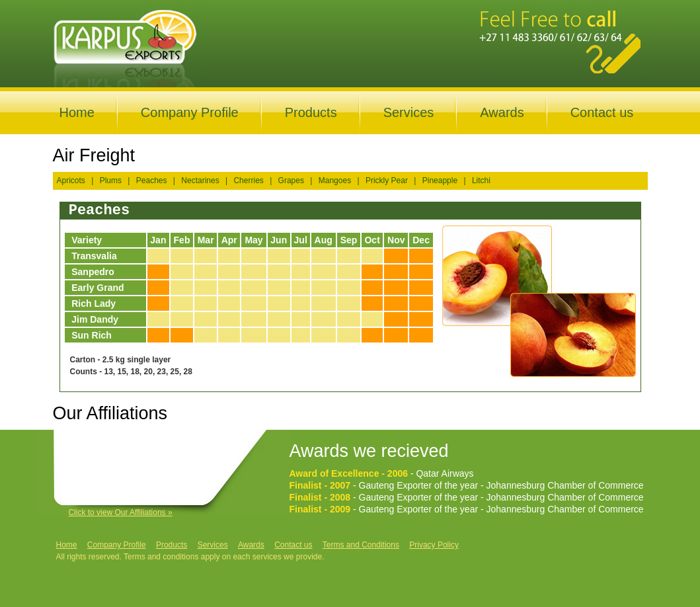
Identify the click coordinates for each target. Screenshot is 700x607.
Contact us (602, 112)
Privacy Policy (434, 545)
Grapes (291, 181)
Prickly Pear (387, 181)
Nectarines (200, 181)
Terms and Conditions (361, 545)
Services (409, 112)
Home (77, 112)
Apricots (71, 181)
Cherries (248, 181)
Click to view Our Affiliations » (120, 512)
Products (311, 112)
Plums (111, 181)
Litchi (481, 181)
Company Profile (190, 112)
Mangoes (335, 181)
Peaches (152, 181)
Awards (502, 112)
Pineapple (440, 181)
